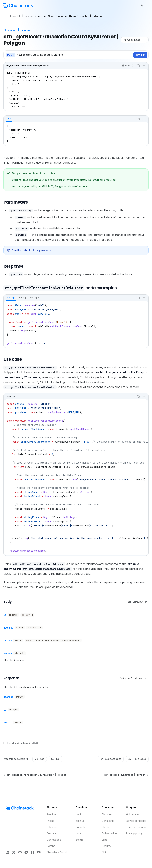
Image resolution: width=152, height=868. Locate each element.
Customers (53, 833)
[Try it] (140, 55)
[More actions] (147, 6)
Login (79, 814)
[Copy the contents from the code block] (138, 66)
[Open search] (136, 6)
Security (107, 846)
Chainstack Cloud (57, 852)
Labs (79, 833)
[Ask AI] (144, 66)
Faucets (80, 827)
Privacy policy (134, 833)
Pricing (50, 821)
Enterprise (52, 827)
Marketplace (54, 840)
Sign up (80, 821)
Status (79, 840)
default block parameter (37, 250)
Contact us (108, 821)
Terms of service (136, 827)
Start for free (20, 180)
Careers (106, 827)
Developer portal (136, 821)
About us (107, 814)
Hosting (51, 846)
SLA (104, 852)
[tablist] (69, 119)
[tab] (9, 119)
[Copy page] (132, 40)
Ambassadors (110, 833)
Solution (51, 814)
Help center (133, 814)
